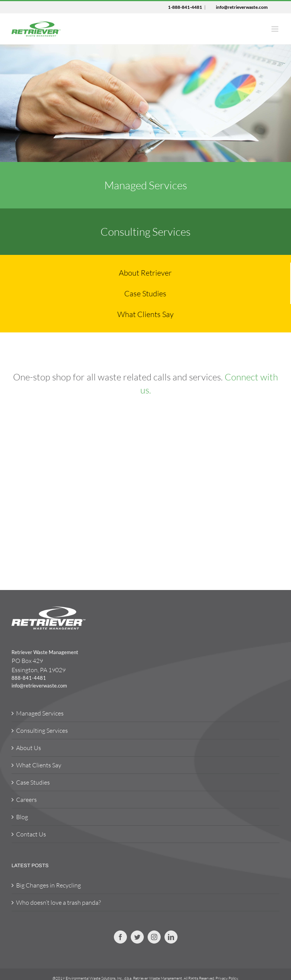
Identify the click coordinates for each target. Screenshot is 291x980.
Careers (26, 800)
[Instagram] (154, 937)
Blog (22, 817)
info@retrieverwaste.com (242, 7)
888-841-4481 (29, 678)
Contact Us (31, 834)
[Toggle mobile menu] (275, 29)
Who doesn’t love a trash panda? (58, 902)
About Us (29, 748)
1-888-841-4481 (185, 7)
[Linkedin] (171, 937)
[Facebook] (120, 937)
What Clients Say (39, 765)
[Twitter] (137, 937)
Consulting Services (42, 730)
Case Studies (33, 782)
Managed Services (40, 713)
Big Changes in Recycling (48, 885)
